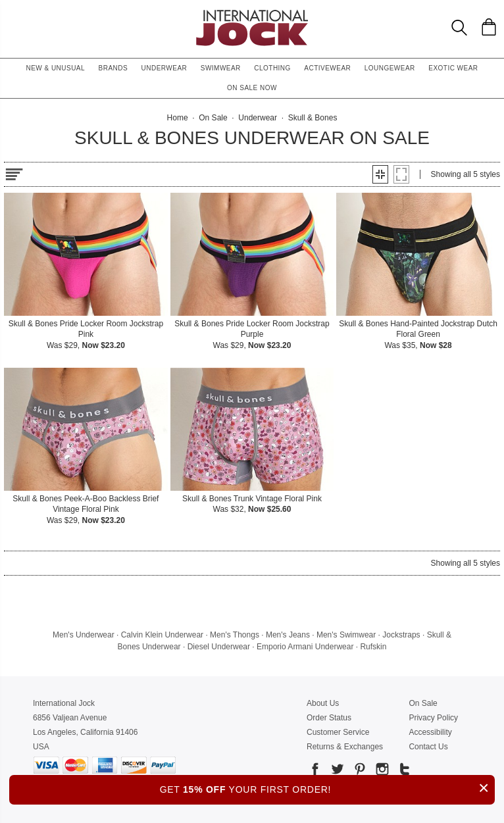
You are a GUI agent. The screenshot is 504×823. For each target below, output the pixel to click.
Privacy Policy (433, 718)
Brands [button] (113, 68)
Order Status (329, 718)
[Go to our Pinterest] (359, 771)
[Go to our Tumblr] (403, 771)
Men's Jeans (288, 635)
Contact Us (428, 747)
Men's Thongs (235, 635)
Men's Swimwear (346, 635)
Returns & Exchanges (345, 747)
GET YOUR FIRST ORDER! (327, 788)
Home (178, 118)
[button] (380, 174)
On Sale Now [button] (252, 88)
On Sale (423, 703)
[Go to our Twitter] (336, 771)
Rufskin (373, 647)
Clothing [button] (272, 68)
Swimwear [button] (221, 68)
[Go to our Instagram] (381, 771)
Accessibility (430, 732)
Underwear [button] (164, 68)
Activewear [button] (327, 68)
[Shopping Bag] (489, 27)
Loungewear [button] (390, 68)
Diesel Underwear (219, 647)
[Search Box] (459, 28)
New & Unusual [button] (55, 68)
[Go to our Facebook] (315, 771)
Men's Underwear (84, 635)
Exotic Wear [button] (453, 68)
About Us (323, 703)
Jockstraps (401, 635)
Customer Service (338, 732)
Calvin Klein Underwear (162, 635)
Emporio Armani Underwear (305, 647)
